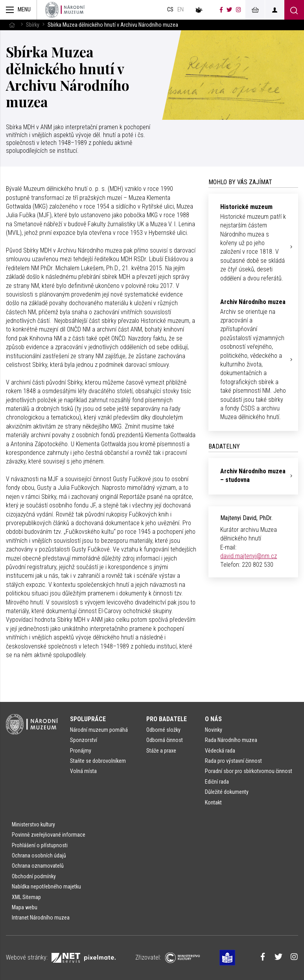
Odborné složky (163, 730)
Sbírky (33, 25)
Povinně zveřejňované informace (49, 835)
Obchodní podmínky (34, 876)
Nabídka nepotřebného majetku (46, 887)
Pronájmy (81, 751)
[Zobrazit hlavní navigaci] (18, 10)
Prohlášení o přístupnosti (40, 845)
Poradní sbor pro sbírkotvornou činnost (249, 771)
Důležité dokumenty (227, 792)
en (181, 10)
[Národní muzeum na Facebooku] (221, 10)
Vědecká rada (220, 751)
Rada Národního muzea (231, 740)
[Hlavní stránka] (12, 25)
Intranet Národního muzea (41, 918)
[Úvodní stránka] (65, 10)
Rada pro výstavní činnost (233, 761)
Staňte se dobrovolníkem (98, 761)
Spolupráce (88, 719)
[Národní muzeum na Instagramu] (239, 10)
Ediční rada (217, 782)
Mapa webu (25, 907)
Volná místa (83, 771)
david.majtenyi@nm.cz (249, 556)
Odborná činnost (165, 740)
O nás (213, 719)
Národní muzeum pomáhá (99, 730)
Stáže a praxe (161, 751)
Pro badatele (167, 719)
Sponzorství (84, 740)
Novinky (214, 730)
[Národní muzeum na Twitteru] (229, 10)
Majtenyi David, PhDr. (246, 518)
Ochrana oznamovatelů (38, 866)
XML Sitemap (26, 897)
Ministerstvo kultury (33, 824)
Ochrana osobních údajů (39, 855)
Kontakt (213, 802)
